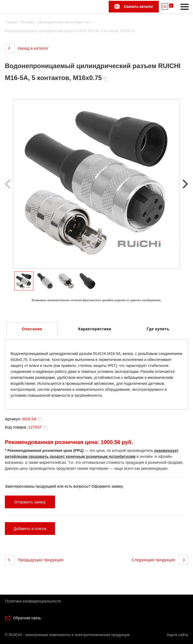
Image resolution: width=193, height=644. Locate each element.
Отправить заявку (30, 502)
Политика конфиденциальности (33, 601)
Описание (32, 329)
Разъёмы (28, 22)
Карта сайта (178, 635)
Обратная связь (27, 618)
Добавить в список (30, 529)
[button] (184, 184)
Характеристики (95, 329)
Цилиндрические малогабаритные (64, 22)
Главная (11, 22)
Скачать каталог (139, 7)
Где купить (158, 329)
